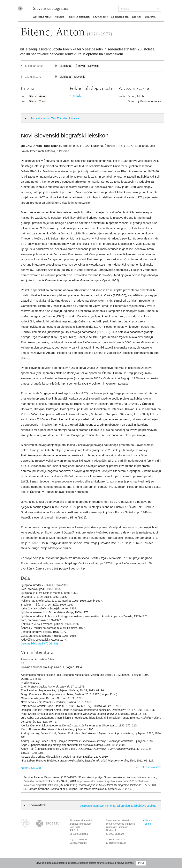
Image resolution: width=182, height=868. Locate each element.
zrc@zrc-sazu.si (117, 843)
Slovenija (94, 66)
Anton (43, 96)
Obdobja (60, 17)
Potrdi (141, 863)
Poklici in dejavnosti (79, 17)
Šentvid (80, 66)
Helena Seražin (31, 768)
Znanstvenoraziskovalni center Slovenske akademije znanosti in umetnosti (121, 824)
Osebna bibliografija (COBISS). (40, 644)
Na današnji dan (120, 17)
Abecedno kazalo (42, 17)
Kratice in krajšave (150, 767)
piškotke (72, 863)
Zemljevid (150, 17)
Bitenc (33, 96)
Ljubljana (65, 66)
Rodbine (137, 17)
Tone (42, 101)
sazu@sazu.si (80, 843)
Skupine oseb (100, 17)
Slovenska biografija (50, 9)
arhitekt (77, 96)
